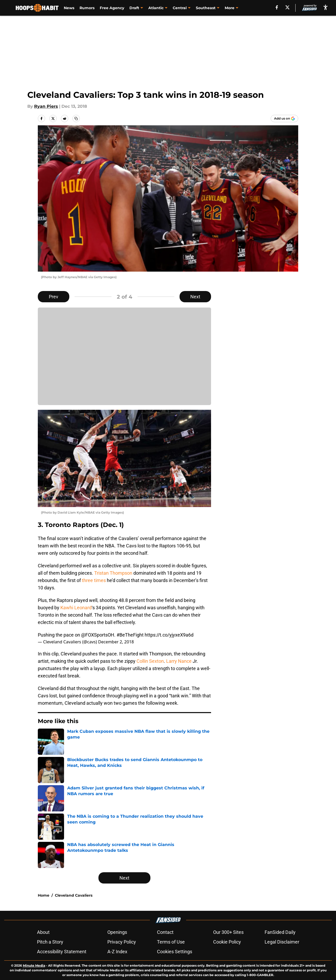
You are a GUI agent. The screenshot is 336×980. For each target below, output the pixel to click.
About (43, 932)
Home (44, 895)
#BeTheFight (130, 635)
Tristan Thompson (113, 573)
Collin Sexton (150, 661)
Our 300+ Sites (228, 932)
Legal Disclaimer (282, 942)
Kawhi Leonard (76, 608)
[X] (287, 7)
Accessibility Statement (62, 952)
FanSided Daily (280, 932)
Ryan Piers (46, 106)
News (69, 8)
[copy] (76, 119)
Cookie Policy (227, 942)
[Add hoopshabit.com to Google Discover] (284, 119)
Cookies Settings (175, 952)
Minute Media (34, 965)
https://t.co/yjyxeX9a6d (169, 635)
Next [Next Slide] (195, 297)
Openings (117, 932)
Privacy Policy (122, 942)
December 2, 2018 (116, 642)
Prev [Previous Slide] (54, 297)
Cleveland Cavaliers (74, 895)
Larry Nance (179, 661)
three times (94, 580)
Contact (165, 932)
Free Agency (112, 8)
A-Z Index (117, 952)
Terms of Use (171, 942)
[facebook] (277, 7)
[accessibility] (325, 7)
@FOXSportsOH (98, 635)
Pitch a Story (50, 942)
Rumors (87, 8)
